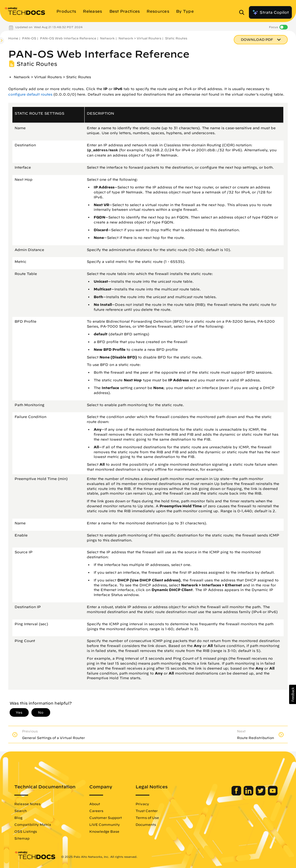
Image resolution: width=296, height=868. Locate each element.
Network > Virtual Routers (140, 38)
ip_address (97, 150)
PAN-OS (29, 38)
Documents (146, 824)
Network (107, 38)
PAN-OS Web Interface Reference (68, 38)
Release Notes (27, 804)
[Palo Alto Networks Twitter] (261, 794)
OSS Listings (26, 831)
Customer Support (106, 818)
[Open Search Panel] (243, 12)
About (95, 804)
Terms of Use (147, 818)
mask (114, 150)
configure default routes (30, 94)
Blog (18, 818)
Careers (96, 811)
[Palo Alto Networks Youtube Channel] (273, 794)
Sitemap (22, 838)
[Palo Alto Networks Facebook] (237, 794)
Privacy (142, 804)
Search (21, 811)
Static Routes (176, 38)
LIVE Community (105, 824)
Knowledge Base (104, 831)
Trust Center (147, 811)
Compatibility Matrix (33, 824)
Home (13, 38)
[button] (293, 694)
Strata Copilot (270, 12)
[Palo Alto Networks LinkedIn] (249, 794)
